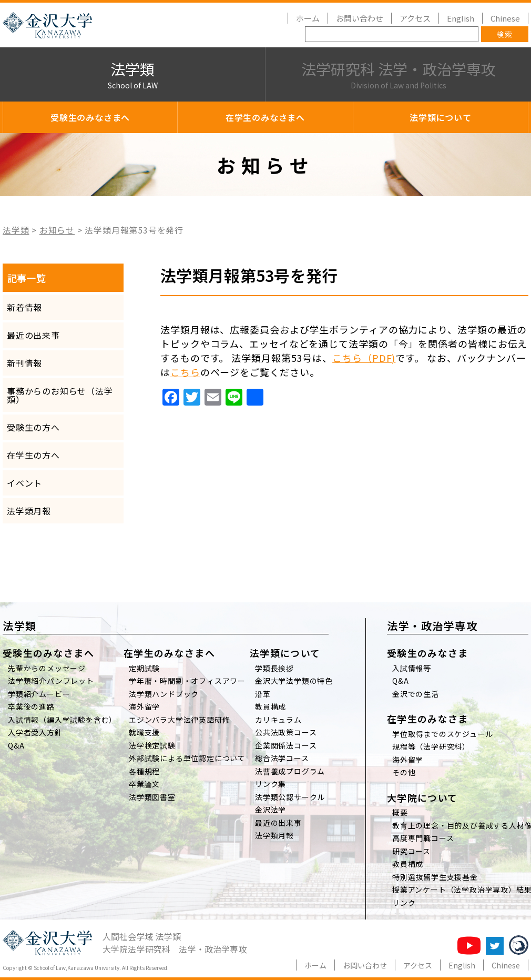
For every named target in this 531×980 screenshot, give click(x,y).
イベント (24, 483)
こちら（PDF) (364, 358)
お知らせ (57, 230)
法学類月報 (29, 511)
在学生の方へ (33, 455)
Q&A (16, 745)
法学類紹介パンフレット (51, 681)
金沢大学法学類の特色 (294, 681)
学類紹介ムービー (39, 694)
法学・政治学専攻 (432, 626)
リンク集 (270, 784)
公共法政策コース (286, 732)
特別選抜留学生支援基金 (435, 877)
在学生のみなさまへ (265, 117)
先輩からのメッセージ (47, 668)
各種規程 (144, 771)
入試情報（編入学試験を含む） (62, 720)
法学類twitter (495, 946)
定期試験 (144, 668)
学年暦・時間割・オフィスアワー (187, 681)
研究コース (411, 851)
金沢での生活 (416, 694)
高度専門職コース (423, 838)
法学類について (441, 117)
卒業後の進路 (31, 706)
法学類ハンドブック (164, 694)
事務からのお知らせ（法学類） (60, 395)
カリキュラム (278, 720)
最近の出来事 (33, 335)
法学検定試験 (152, 745)
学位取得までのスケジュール (442, 734)
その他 (404, 772)
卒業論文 (144, 784)
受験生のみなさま (428, 653)
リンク (404, 903)
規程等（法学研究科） (431, 746)
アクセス (415, 18)
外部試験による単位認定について (187, 758)
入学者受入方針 (35, 732)
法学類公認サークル (290, 797)
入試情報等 (412, 668)
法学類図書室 (152, 797)
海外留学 (144, 706)
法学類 (132, 75)
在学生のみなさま (428, 719)
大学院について (422, 797)
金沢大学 (47, 25)
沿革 (263, 694)
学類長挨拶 (274, 668)
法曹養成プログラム (290, 771)
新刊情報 (24, 363)
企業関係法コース (286, 745)
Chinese (505, 18)
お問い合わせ (360, 18)
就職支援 (144, 732)
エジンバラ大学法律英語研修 (179, 720)
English (461, 18)
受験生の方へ (33, 427)
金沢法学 (270, 810)
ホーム (308, 18)
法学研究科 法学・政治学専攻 (398, 75)
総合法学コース (282, 758)
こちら (185, 372)
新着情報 (24, 307)
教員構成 (270, 706)
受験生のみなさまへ (90, 117)
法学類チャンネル (469, 946)
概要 (400, 812)
